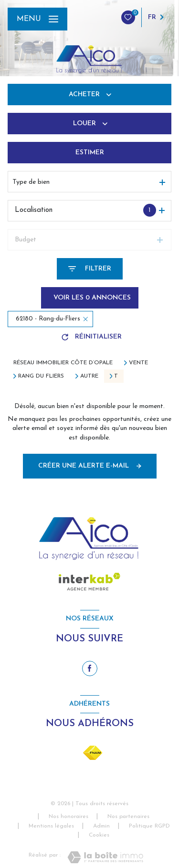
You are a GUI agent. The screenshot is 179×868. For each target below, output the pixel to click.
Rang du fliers (41, 376)
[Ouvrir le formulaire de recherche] (90, 269)
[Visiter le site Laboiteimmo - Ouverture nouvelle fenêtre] (105, 857)
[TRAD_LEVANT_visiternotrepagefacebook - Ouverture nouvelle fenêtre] (90, 668)
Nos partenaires (128, 817)
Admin (101, 826)
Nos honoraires (68, 817)
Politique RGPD (149, 826)
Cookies (99, 835)
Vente (138, 363)
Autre (89, 376)
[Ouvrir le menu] (37, 19)
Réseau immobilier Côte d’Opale (63, 363)
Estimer (90, 153)
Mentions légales (51, 826)
